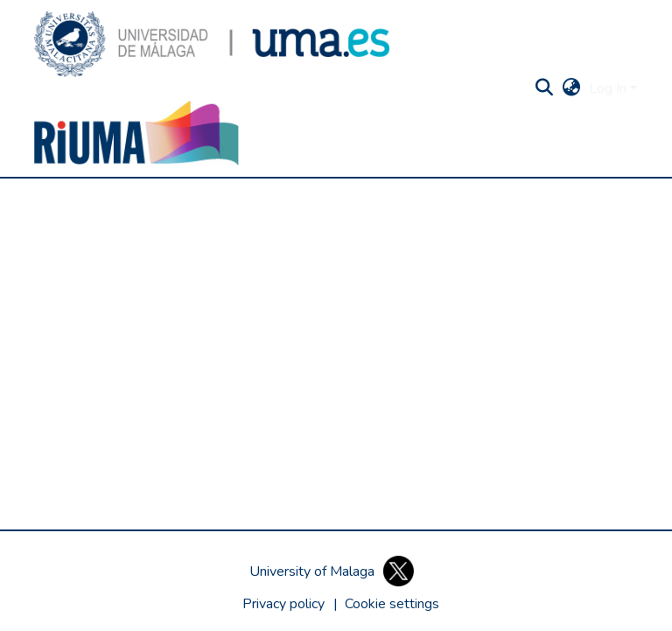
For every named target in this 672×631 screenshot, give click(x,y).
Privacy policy (283, 604)
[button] (212, 44)
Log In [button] (609, 88)
